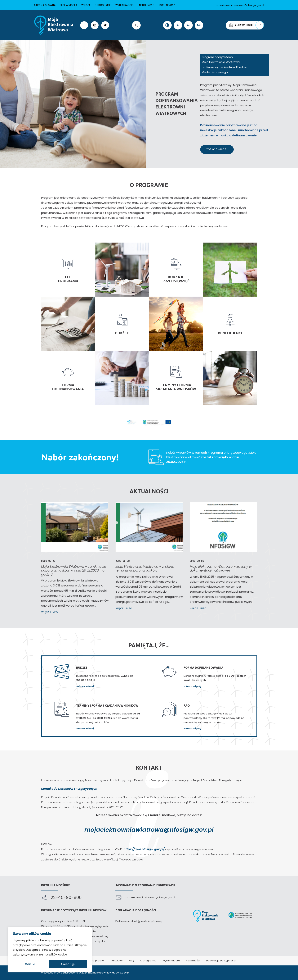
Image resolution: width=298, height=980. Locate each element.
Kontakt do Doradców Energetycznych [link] (69, 789)
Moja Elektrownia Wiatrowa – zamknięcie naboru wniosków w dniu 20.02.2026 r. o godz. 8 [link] (74, 564)
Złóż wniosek (68, 5)
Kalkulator (117, 961)
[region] (50, 950)
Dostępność (167, 5)
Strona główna (45, 5)
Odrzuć (30, 964)
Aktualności (147, 5)
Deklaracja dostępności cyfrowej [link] (138, 921)
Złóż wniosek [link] (246, 25)
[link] (54, 25)
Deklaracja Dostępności (221, 961)
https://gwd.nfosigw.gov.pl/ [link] (144, 849)
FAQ (131, 961)
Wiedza (86, 5)
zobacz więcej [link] (85, 686)
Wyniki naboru (125, 5)
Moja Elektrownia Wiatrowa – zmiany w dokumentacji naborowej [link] (222, 562)
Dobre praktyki (96, 961)
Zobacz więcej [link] (217, 149)
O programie (103, 5)
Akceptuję (68, 964)
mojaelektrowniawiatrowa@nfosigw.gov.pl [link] (149, 830)
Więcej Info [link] (62, 585)
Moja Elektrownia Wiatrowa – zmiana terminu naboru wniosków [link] (147, 562)
